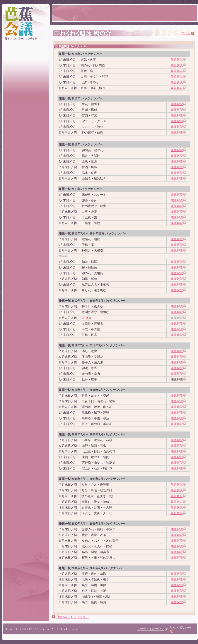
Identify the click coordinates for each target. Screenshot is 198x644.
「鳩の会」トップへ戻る (72, 617)
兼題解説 (177, 60)
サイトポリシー (180, 629)
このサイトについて (153, 629)
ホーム (188, 33)
